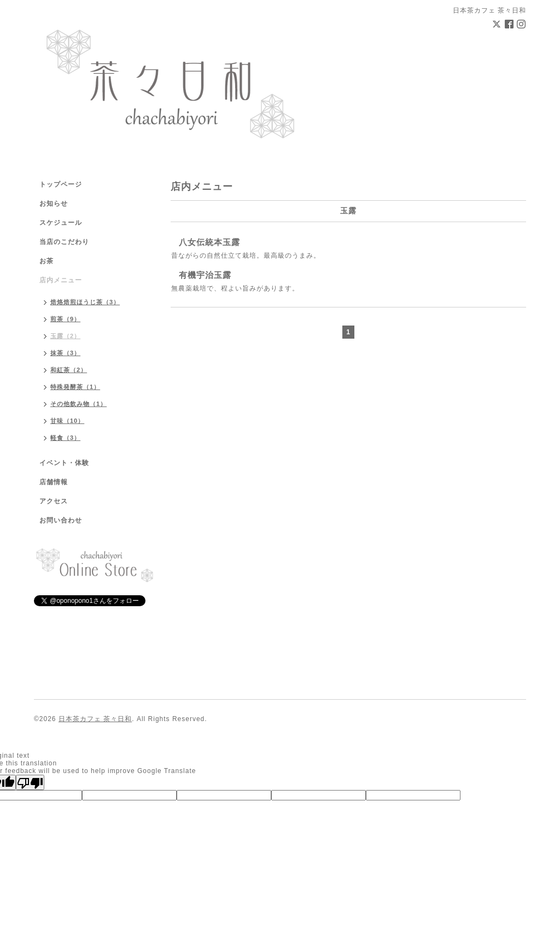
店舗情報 (54, 482)
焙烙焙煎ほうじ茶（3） (85, 302)
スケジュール (61, 223)
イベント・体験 (64, 463)
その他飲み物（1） (78, 404)
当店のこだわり (64, 242)
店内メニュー (61, 280)
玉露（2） (65, 336)
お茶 (46, 261)
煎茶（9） (65, 319)
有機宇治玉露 (205, 275)
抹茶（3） (65, 353)
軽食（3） (65, 438)
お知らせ (54, 204)
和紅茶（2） (69, 370)
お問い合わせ (61, 520)
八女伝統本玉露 (209, 242)
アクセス (54, 501)
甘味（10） (67, 421)
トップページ (61, 184)
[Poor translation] (30, 782)
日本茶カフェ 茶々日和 (95, 719)
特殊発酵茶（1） (75, 387)
